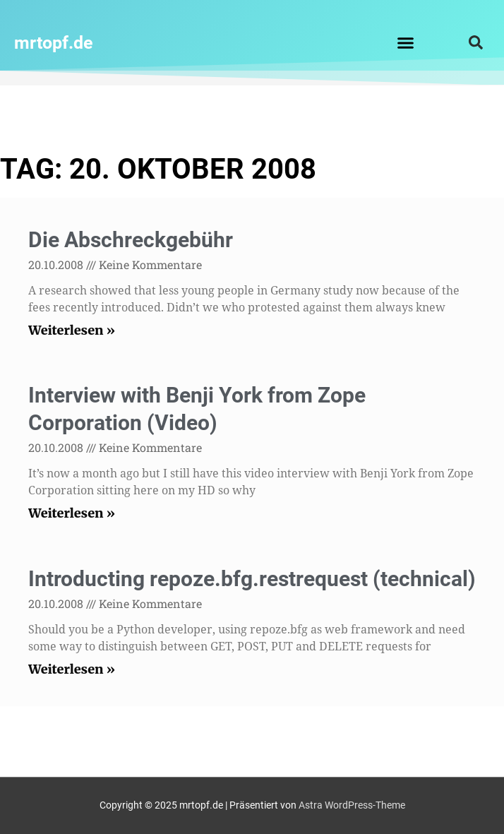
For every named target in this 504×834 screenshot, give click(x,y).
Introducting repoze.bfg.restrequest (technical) (252, 579)
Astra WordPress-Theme (352, 805)
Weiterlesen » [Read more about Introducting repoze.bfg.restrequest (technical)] (72, 669)
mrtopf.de (54, 43)
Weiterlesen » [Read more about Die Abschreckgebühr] (72, 330)
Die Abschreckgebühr (131, 240)
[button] (405, 42)
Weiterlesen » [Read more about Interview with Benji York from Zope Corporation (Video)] (72, 513)
